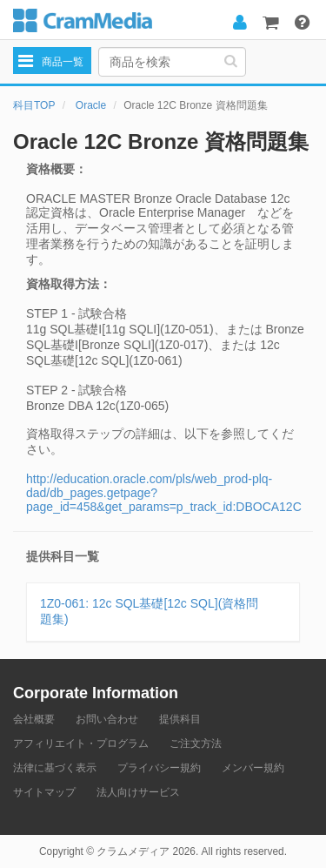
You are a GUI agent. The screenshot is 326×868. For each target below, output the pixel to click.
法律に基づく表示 (55, 768)
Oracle (91, 105)
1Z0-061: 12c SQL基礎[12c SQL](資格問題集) (149, 611)
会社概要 (34, 719)
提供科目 (180, 719)
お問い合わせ (107, 719)
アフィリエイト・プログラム (81, 744)
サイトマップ (44, 792)
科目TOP (34, 105)
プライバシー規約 (159, 768)
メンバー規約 (253, 768)
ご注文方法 (196, 744)
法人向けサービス (138, 792)
